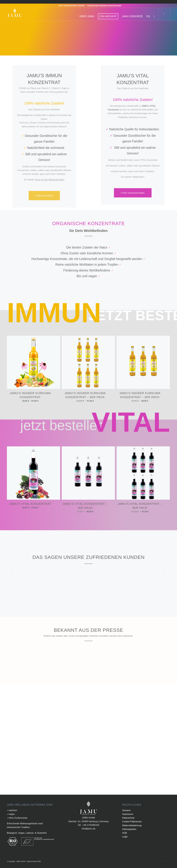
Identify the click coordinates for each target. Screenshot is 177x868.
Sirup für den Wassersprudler (50, 182)
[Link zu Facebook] (164, 864)
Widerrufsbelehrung (132, 828)
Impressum (128, 817)
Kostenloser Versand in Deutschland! (104, 6)
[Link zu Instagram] (168, 864)
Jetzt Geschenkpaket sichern (71, 6)
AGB (125, 836)
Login (125, 839)
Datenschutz (128, 820)
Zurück (13, 576)
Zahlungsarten (129, 832)
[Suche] (154, 16)
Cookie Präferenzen (132, 824)
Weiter (164, 576)
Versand (126, 813)
